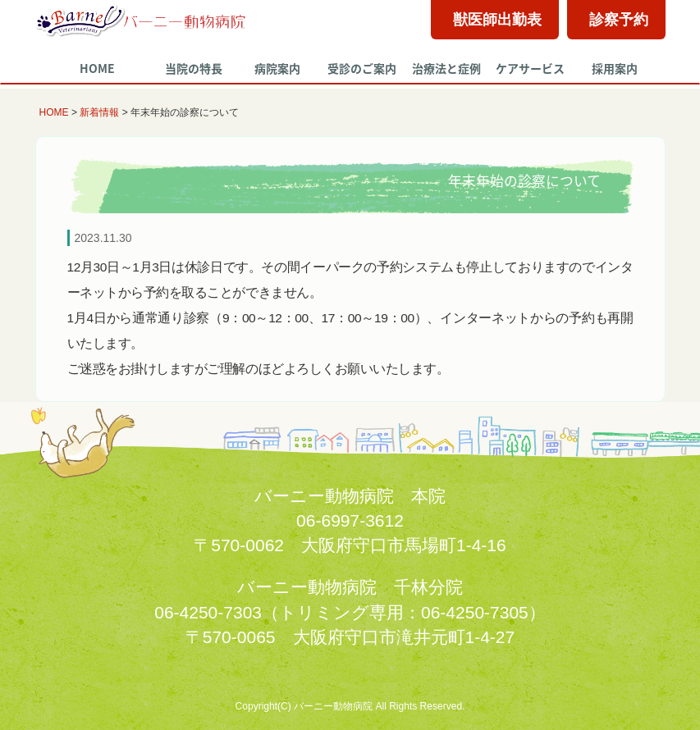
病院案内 (277, 68)
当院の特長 (194, 68)
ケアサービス (530, 68)
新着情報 (99, 112)
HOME (97, 68)
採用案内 (615, 68)
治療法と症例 (446, 68)
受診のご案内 (362, 68)
